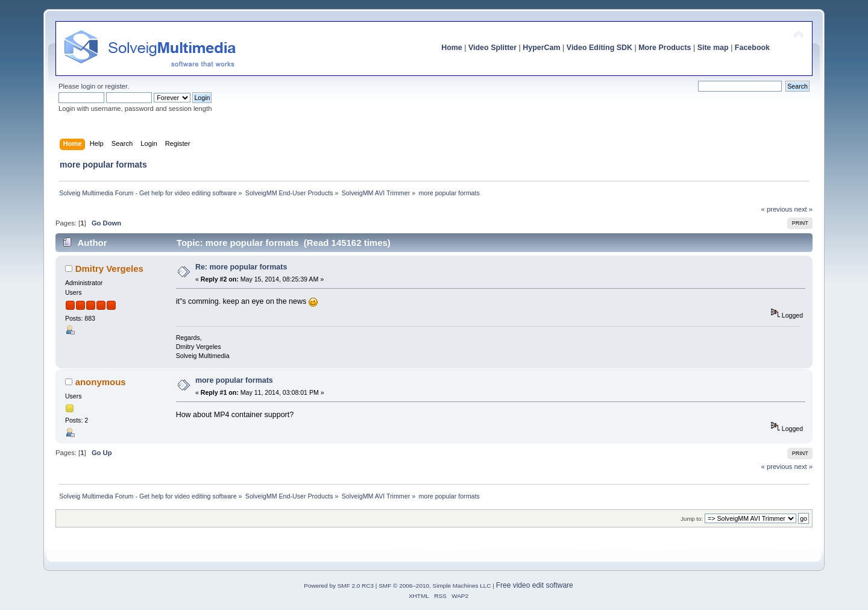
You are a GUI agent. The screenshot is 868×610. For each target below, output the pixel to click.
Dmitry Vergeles (109, 269)
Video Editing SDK (599, 48)
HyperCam (541, 48)
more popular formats (234, 380)
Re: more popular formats (241, 267)
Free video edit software (535, 585)
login (88, 86)
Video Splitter (492, 48)
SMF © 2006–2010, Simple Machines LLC (435, 586)
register (116, 86)
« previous (777, 209)
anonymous (101, 382)
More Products (665, 48)
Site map (713, 48)
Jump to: (692, 519)
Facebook (752, 48)
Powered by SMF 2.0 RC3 (339, 586)
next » (803, 209)
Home (452, 48)
